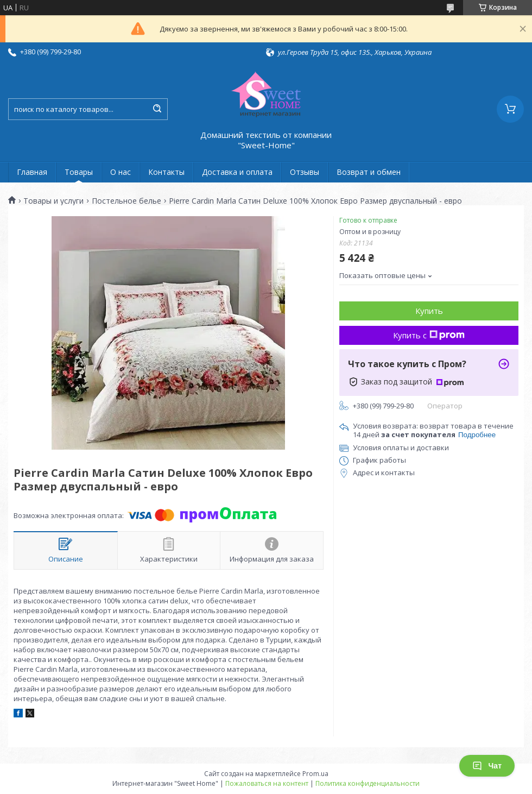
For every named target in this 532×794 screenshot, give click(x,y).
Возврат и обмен (369, 172)
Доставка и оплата (237, 172)
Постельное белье (126, 201)
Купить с (429, 335)
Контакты (166, 172)
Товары (79, 172)
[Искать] (157, 109)
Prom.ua (315, 774)
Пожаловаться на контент (267, 783)
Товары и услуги (53, 201)
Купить (429, 311)
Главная (32, 172)
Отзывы (305, 172)
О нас (121, 172)
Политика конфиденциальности (368, 783)
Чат (487, 766)
